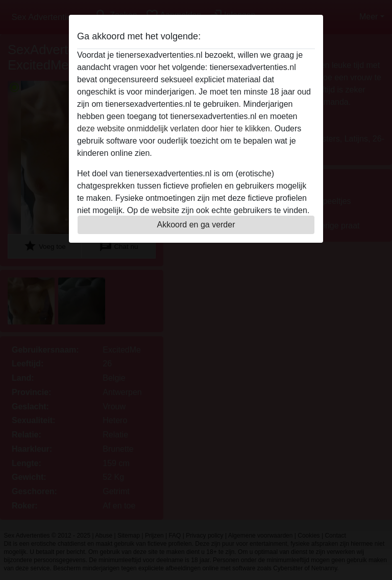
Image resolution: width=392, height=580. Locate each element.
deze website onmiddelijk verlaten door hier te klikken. (175, 129)
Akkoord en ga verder (196, 225)
